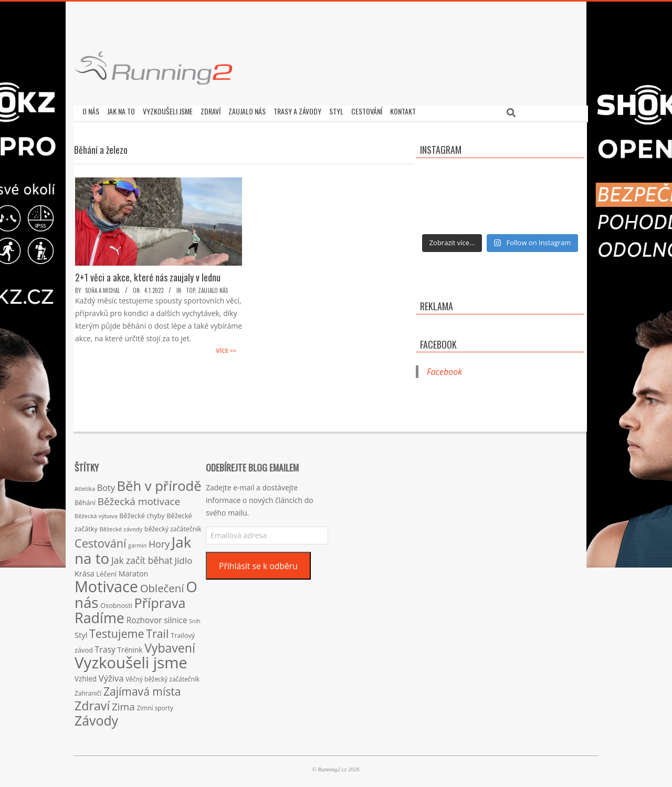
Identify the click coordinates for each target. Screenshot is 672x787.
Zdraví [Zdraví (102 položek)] (92, 703)
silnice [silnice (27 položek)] (175, 618)
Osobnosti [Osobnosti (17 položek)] (116, 603)
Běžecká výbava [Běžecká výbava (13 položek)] (96, 513)
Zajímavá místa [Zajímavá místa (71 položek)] (142, 689)
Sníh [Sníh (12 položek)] (195, 618)
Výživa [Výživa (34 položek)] (111, 675)
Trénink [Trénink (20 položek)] (130, 647)
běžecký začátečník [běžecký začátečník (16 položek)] (173, 526)
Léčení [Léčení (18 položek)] (106, 571)
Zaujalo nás (213, 288)
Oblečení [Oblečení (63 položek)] (162, 585)
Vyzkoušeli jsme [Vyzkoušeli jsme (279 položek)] (131, 660)
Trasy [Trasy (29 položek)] (105, 647)
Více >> (226, 348)
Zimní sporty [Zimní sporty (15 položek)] (155, 705)
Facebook (438, 342)
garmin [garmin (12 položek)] (137, 543)
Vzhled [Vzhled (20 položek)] (86, 676)
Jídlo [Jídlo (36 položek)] (183, 558)
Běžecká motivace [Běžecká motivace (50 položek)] (139, 499)
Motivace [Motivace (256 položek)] (106, 584)
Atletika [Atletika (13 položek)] (85, 486)
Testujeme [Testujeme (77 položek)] (117, 631)
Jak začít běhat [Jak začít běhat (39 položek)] (142, 558)
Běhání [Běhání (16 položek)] (85, 500)
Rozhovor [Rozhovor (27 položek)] (144, 618)
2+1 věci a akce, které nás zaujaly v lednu (148, 275)
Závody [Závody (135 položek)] (96, 718)
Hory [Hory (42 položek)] (159, 541)
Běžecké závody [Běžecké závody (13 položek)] (121, 526)
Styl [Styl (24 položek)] (81, 632)
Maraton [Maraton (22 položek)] (133, 571)
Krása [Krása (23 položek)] (85, 571)
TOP (190, 288)
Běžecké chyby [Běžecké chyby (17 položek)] (142, 513)
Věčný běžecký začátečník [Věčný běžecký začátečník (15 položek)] (162, 676)
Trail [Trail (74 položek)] (157, 631)
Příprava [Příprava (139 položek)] (160, 600)
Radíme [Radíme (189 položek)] (99, 615)
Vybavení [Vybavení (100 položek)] (170, 645)
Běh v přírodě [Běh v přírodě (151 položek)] (159, 483)
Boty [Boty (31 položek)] (106, 485)
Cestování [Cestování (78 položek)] (100, 541)
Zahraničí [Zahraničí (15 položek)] (88, 690)
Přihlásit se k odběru (258, 563)
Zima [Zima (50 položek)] (123, 704)
